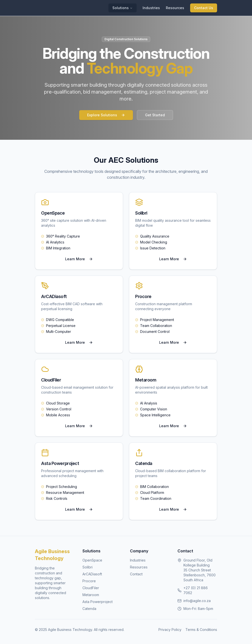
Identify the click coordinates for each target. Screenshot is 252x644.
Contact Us (204, 8)
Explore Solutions (106, 115)
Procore (89, 581)
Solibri (88, 567)
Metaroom (91, 595)
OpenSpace (92, 560)
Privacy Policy (170, 630)
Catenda (89, 609)
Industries (151, 8)
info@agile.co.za (197, 601)
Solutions (123, 8)
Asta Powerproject (98, 602)
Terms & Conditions (201, 630)
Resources (175, 8)
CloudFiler (91, 588)
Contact (136, 574)
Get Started (155, 115)
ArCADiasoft (92, 574)
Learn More (79, 259)
